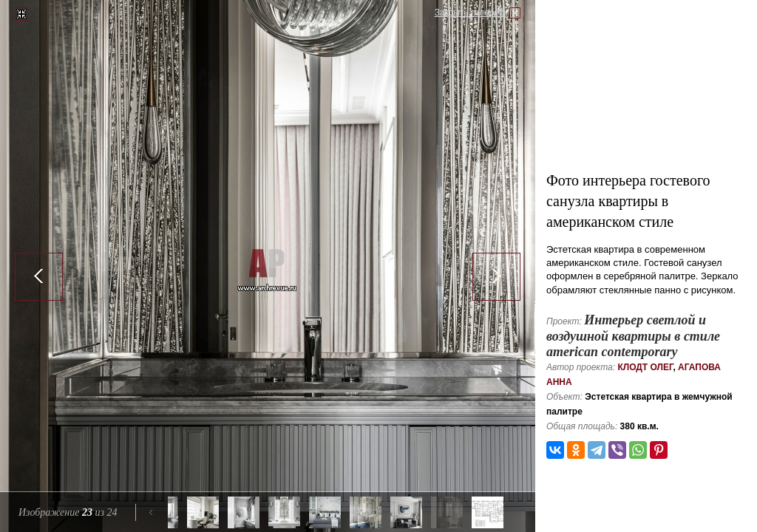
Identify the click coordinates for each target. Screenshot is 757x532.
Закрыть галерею (470, 13)
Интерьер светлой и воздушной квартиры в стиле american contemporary (633, 336)
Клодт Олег (645, 367)
